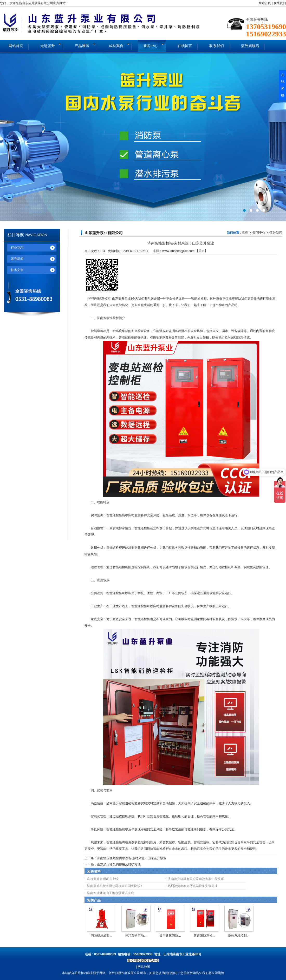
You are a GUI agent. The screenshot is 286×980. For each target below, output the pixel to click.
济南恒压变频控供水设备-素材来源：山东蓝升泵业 (132, 858)
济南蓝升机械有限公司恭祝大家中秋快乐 (196, 879)
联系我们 (280, 3)
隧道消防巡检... (204, 936)
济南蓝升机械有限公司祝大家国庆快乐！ (115, 886)
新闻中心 (259, 233)
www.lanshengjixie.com (178, 251)
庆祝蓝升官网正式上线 (103, 879)
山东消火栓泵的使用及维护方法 (119, 864)
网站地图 (144, 967)
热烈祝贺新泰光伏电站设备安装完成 (193, 886)
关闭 (201, 251)
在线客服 (282, 85)
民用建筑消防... (170, 936)
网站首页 (265, 3)
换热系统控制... (239, 936)
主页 (245, 233)
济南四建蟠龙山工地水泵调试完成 (110, 893)
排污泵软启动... (136, 936)
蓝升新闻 (276, 233)
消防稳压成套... (101, 936)
